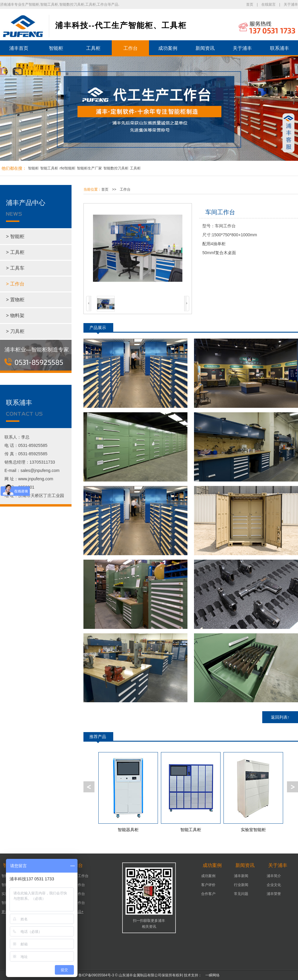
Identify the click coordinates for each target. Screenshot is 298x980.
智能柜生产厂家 (89, 168)
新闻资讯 (205, 48)
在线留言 (268, 4)
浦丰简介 (274, 876)
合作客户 (208, 894)
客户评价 (208, 885)
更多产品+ (75, 912)
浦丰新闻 (241, 876)
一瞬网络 (211, 975)
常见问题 (241, 894)
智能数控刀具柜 (116, 168)
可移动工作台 (78, 876)
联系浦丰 (280, 48)
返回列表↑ (280, 717)
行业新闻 (241, 885)
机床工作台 (76, 885)
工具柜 (93, 48)
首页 (250, 4)
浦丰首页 (19, 48)
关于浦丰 (291, 4)
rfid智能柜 (67, 168)
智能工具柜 (49, 168)
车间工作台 (76, 894)
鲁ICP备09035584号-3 (96, 975)
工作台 (131, 48)
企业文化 (274, 885)
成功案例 (168, 48)
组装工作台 (76, 903)
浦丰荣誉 (274, 894)
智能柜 (56, 48)
